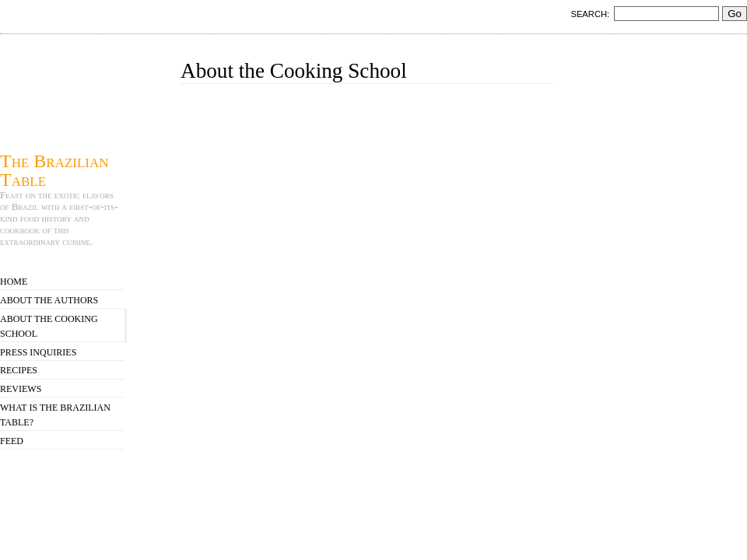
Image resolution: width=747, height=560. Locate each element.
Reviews (21, 389)
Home (14, 282)
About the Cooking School (49, 326)
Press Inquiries (38, 352)
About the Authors (49, 300)
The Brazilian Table (54, 170)
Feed (12, 441)
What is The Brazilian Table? (55, 415)
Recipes (19, 370)
